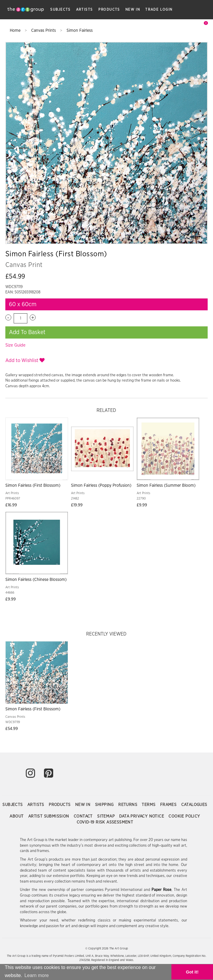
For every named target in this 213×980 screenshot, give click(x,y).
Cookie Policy (184, 816)
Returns (128, 805)
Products (109, 10)
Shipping (105, 805)
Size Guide (15, 345)
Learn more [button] (37, 975)
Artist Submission (49, 816)
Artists (85, 10)
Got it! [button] (192, 972)
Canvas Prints (44, 31)
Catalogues (194, 805)
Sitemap (106, 816)
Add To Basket (27, 332)
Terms (149, 805)
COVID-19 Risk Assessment (105, 822)
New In (133, 10)
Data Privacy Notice (142, 816)
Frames (169, 805)
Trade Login (159, 10)
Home (16, 31)
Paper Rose (161, 890)
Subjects (60, 10)
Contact (84, 816)
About (17, 816)
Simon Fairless (80, 31)
